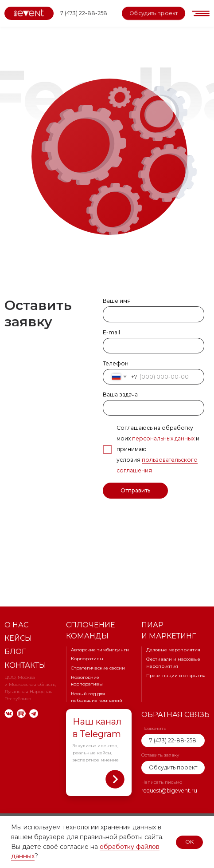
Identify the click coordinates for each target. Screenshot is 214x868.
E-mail (111, 332)
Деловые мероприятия (173, 650)
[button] (154, 13)
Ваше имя (117, 301)
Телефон (116, 363)
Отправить (135, 490)
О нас (16, 625)
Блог (15, 651)
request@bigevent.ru (169, 791)
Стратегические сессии (98, 668)
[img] (9, 713)
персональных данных (163, 438)
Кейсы (18, 638)
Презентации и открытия (176, 676)
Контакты (25, 665)
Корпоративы (87, 659)
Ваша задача (120, 394)
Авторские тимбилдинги (100, 650)
